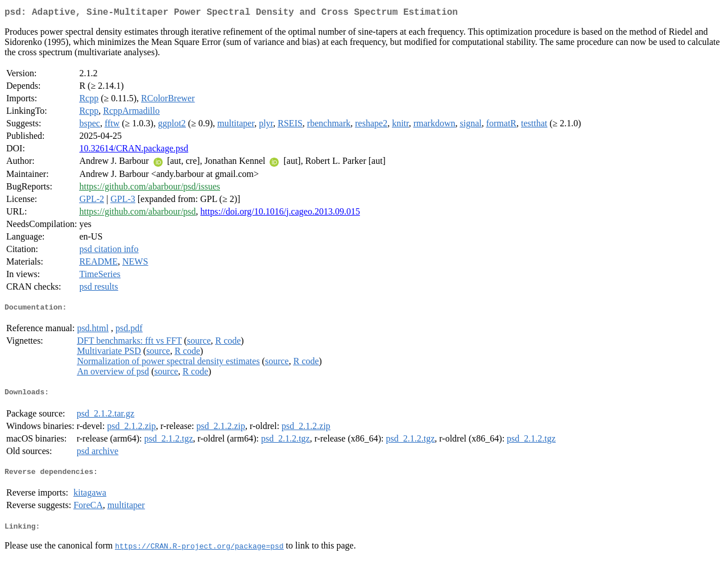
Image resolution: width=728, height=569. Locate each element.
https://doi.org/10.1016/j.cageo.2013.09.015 (280, 214)
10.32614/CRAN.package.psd (134, 151)
